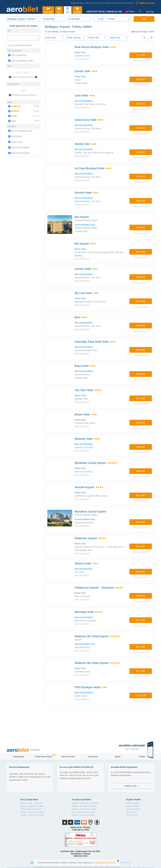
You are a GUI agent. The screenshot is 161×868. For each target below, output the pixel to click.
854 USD (141, 647)
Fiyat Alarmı (93, 757)
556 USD (141, 423)
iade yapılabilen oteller (21, 61)
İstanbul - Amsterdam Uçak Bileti (85, 803)
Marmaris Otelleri (133, 809)
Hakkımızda (117, 3)
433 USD (141, 176)
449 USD (141, 201)
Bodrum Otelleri (133, 806)
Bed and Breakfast (19, 147)
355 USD (141, 152)
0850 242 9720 (145, 3)
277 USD (141, 55)
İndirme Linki (131, 786)
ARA (144, 19)
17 (34, 116)
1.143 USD (141, 695)
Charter (142, 757)
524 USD (141, 350)
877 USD (141, 671)
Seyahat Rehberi (77, 3)
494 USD (141, 326)
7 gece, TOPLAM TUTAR (141, 61)
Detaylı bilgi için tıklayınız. (105, 863)
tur (59, 10)
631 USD (141, 546)
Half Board (15, 136)
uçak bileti (48, 10)
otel (68, 10)
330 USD (141, 104)
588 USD (141, 447)
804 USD (141, 620)
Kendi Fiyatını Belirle (44, 756)
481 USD (141, 301)
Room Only (15, 142)
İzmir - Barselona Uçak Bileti (83, 812)
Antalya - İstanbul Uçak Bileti (32, 812)
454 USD (141, 227)
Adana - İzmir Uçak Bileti (31, 809)
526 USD (141, 374)
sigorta (117, 757)
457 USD (141, 252)
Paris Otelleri (132, 812)
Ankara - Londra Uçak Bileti (83, 815)
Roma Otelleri (132, 815)
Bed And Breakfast (19, 153)
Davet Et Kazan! (68, 757)
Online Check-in (91, 3)
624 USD (141, 522)
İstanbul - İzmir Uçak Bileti (31, 803)
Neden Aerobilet (105, 3)
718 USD (141, 596)
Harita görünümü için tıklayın (23, 26)
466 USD (141, 277)
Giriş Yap (150, 12)
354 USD (141, 128)
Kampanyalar (19, 757)
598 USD (141, 471)
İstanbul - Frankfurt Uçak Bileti (84, 809)
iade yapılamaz (17, 55)
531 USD (141, 398)
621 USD (141, 495)
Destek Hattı (129, 3)
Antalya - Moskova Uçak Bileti (84, 806)
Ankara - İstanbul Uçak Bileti (32, 806)
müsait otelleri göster (20, 45)
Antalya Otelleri (132, 803)
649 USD (141, 572)
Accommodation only (20, 131)
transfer (77, 10)
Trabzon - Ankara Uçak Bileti (32, 815)
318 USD (141, 79)
